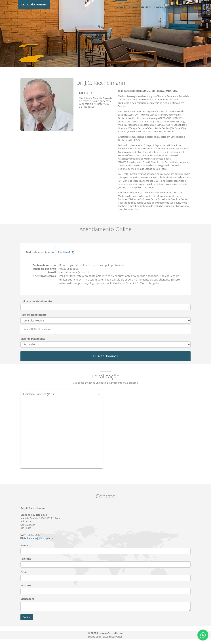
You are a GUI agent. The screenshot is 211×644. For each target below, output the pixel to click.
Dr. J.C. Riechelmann (34, 4)
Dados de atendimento (40, 252)
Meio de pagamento (33, 339)
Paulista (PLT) (66, 252)
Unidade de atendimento (36, 301)
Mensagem (27, 599)
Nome (24, 545)
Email (24, 572)
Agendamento (140, 7)
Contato (185, 7)
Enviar (27, 617)
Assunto (26, 585)
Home (121, 7)
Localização (164, 7)
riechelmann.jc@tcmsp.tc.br (38, 538)
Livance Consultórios (110, 633)
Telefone (26, 559)
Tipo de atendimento (34, 315)
